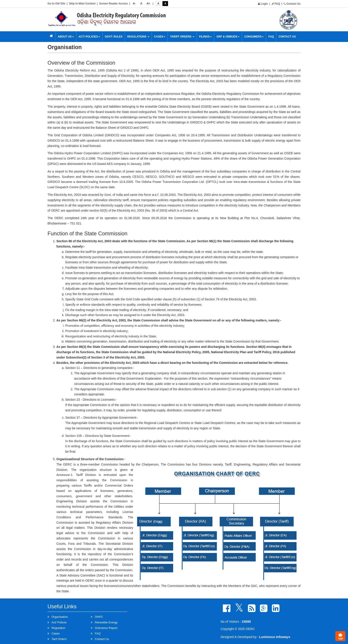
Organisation (60, 617)
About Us (66, 37)
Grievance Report (106, 628)
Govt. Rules (114, 37)
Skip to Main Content (82, 4)
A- (134, 4)
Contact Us (292, 4)
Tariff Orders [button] (182, 37)
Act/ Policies (89, 37)
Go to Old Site (56, 4)
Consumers (254, 37)
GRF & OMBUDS (228, 37)
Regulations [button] (138, 37)
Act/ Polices (59, 622)
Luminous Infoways (275, 637)
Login (263, 4)
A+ (148, 4)
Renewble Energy (106, 622)
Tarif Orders (59, 639)
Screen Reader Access (114, 4)
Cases (160, 37)
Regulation (58, 628)
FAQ (276, 4)
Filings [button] (205, 37)
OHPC (99, 617)
